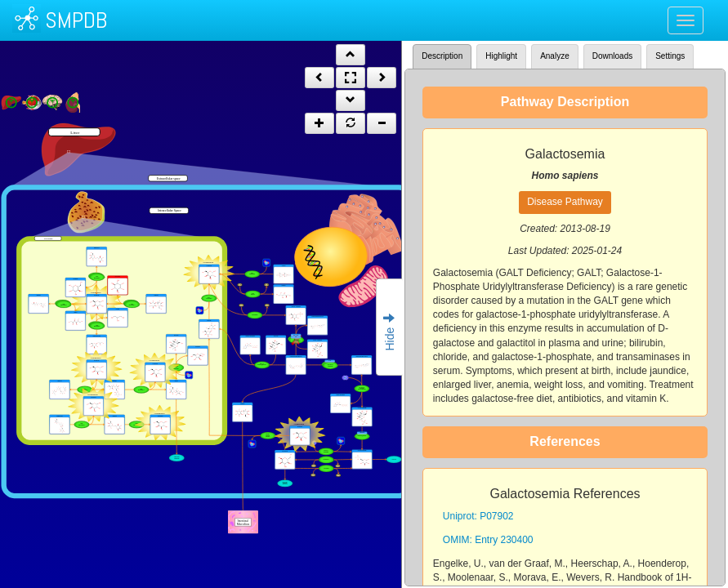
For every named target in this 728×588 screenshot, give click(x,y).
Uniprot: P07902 (478, 516)
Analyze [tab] (555, 56)
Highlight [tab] (501, 56)
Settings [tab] (670, 56)
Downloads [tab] (612, 56)
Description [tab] (442, 56)
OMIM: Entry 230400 (488, 540)
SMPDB (76, 20)
